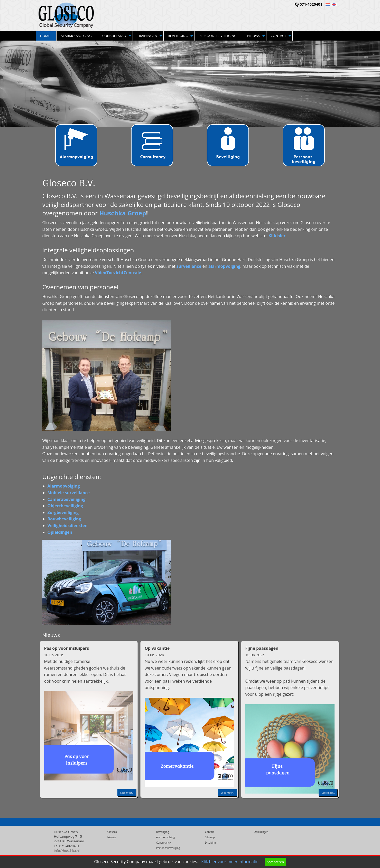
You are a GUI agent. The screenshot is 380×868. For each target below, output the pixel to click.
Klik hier (277, 236)
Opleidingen (261, 832)
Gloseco (112, 832)
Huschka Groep (123, 213)
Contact (278, 36)
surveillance (189, 266)
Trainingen (147, 36)
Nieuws (254, 36)
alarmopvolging (224, 266)
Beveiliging (178, 36)
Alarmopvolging (76, 36)
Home (45, 36)
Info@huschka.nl (67, 851)
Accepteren (275, 862)
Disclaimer (211, 843)
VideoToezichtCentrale (118, 273)
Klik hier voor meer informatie (230, 862)
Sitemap (210, 837)
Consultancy (114, 36)
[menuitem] (46, 36)
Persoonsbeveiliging (218, 36)
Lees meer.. (127, 793)
